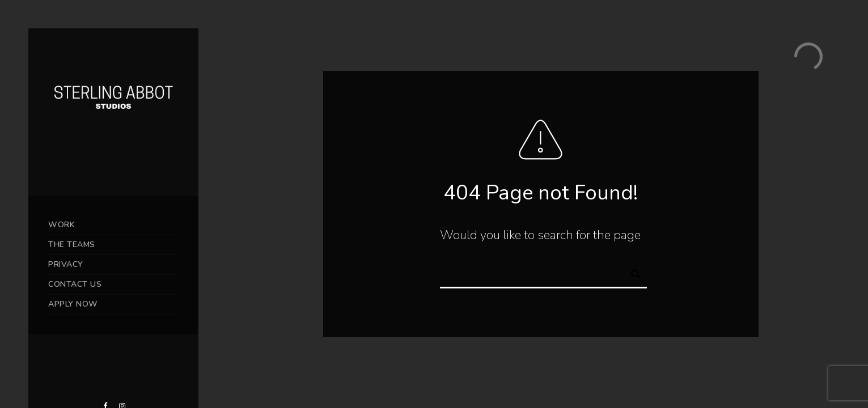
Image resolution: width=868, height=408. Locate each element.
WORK (62, 225)
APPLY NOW (73, 304)
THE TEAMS (72, 245)
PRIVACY (66, 264)
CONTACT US (75, 284)
